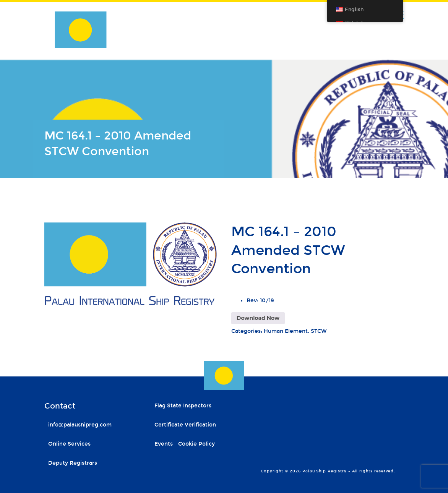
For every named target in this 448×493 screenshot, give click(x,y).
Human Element (286, 331)
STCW (319, 331)
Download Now (258, 318)
